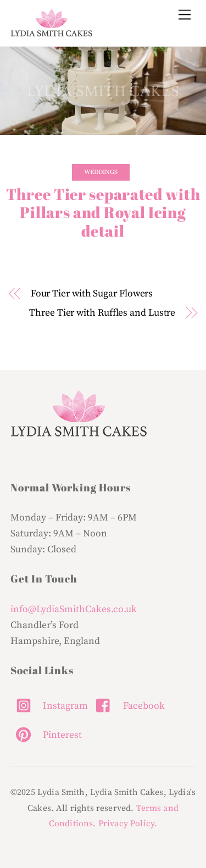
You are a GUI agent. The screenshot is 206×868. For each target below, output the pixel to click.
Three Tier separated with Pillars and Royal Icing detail (103, 212)
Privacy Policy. (128, 824)
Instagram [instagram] (49, 706)
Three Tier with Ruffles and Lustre (102, 313)
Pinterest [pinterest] (46, 735)
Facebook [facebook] (128, 706)
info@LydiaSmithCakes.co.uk (74, 609)
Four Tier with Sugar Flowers (92, 294)
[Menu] (185, 15)
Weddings (101, 172)
